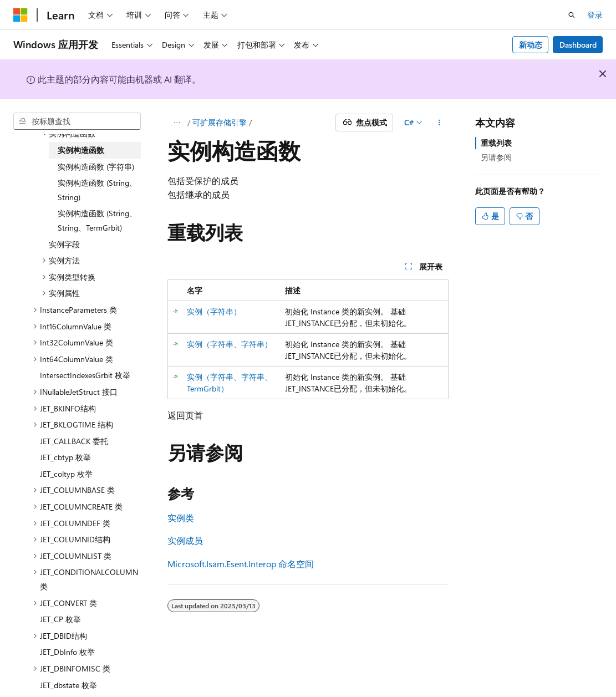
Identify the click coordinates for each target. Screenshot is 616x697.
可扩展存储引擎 (220, 122)
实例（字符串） (214, 311)
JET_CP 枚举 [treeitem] (60, 619)
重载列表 (496, 143)
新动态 (531, 45)
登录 (595, 15)
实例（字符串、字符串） (230, 344)
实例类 (181, 518)
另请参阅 (496, 157)
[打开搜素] (572, 15)
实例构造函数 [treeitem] (81, 150)
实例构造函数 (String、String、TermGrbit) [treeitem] (97, 220)
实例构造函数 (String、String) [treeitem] (97, 190)
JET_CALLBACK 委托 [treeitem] (74, 441)
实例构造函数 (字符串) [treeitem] (96, 167)
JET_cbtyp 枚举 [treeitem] (65, 457)
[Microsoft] (21, 15)
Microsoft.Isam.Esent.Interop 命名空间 (241, 564)
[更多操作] (439, 123)
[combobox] (77, 121)
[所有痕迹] (177, 123)
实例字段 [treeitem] (64, 244)
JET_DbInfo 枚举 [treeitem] (67, 652)
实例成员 (185, 540)
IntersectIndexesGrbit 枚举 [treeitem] (85, 375)
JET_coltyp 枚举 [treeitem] (66, 474)
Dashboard (578, 45)
